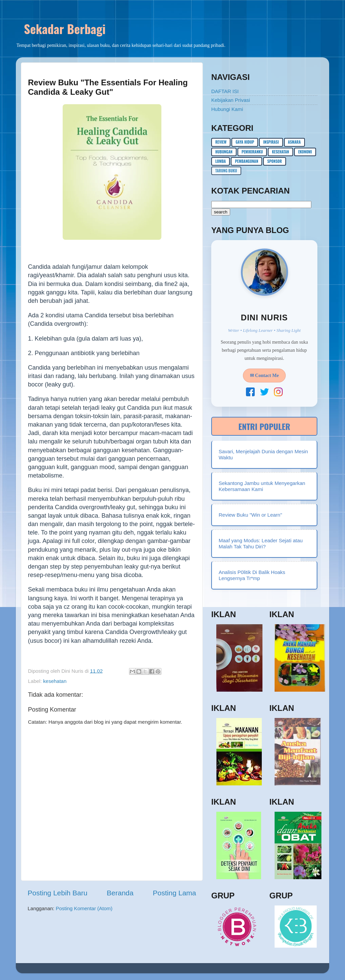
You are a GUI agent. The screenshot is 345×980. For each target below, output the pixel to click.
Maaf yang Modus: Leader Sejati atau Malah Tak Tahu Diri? (261, 543)
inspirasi (271, 142)
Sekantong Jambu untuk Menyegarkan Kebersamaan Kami (262, 486)
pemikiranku (252, 152)
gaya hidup (245, 142)
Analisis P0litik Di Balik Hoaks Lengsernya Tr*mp (252, 575)
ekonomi (305, 152)
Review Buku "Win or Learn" (250, 515)
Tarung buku (226, 171)
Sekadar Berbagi (65, 28)
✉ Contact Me (264, 376)
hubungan (224, 152)
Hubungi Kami (227, 109)
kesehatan (55, 681)
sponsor (274, 161)
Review (221, 142)
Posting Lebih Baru (57, 893)
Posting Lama (175, 893)
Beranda (120, 893)
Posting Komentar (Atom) (84, 908)
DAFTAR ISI (225, 91)
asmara (294, 142)
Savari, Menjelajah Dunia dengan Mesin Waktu (263, 454)
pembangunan (246, 161)
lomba (221, 161)
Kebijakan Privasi (231, 100)
